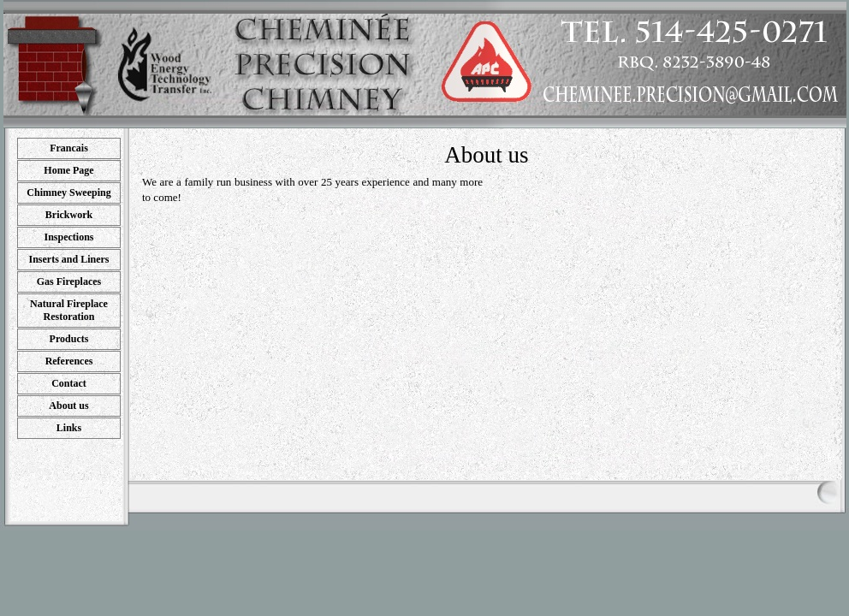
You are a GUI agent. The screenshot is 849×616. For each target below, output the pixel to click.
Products (69, 339)
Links (69, 428)
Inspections (68, 237)
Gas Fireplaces (69, 281)
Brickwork (69, 215)
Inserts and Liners (68, 259)
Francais (69, 148)
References (69, 361)
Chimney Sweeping (68, 192)
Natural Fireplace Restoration (69, 310)
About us (68, 406)
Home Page (68, 170)
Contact (69, 383)
